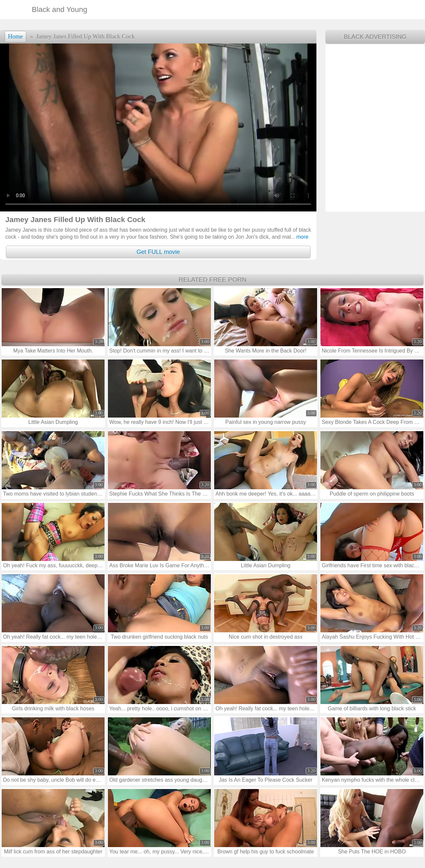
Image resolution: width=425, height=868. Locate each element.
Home (15, 37)
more (299, 237)
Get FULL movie (158, 252)
